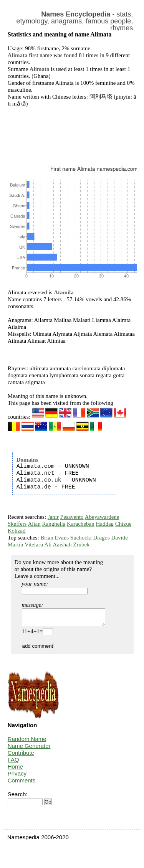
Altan (34, 524)
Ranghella (54, 524)
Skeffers (17, 524)
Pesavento (72, 517)
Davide (120, 538)
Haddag (105, 524)
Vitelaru (34, 545)
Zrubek (81, 545)
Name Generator (29, 749)
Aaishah (62, 545)
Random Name (27, 742)
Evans (62, 538)
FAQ (13, 763)
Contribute (21, 756)
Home (15, 770)
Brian (47, 538)
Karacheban (81, 524)
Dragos (101, 538)
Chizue (123, 524)
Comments (22, 784)
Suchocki (81, 538)
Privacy (17, 777)
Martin (16, 545)
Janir (53, 517)
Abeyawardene (102, 517)
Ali (48, 545)
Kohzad (17, 531)
